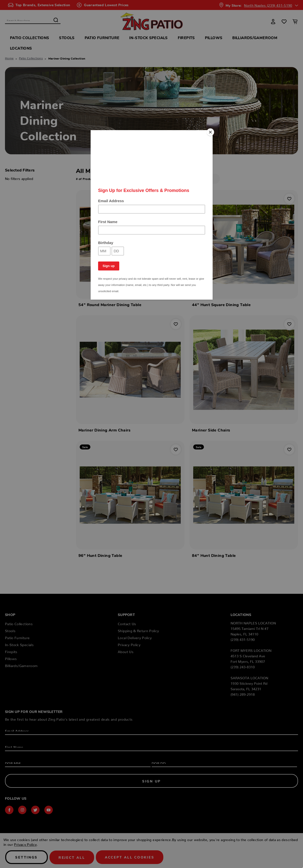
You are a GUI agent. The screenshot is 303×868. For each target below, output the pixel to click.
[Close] (211, 131)
